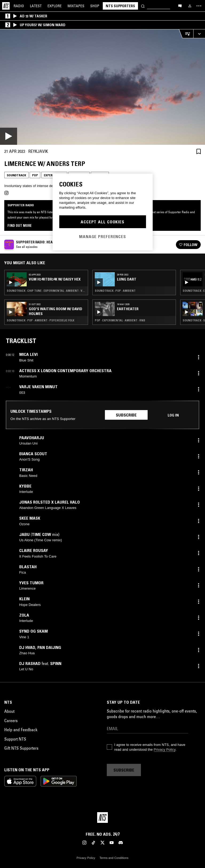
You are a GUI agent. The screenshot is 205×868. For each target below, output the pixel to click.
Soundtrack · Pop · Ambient (115, 291)
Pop (35, 175)
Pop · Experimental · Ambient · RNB (120, 320)
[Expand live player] (199, 34)
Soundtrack (16, 175)
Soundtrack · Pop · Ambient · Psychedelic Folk (40, 320)
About (9, 711)
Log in (173, 415)
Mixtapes (76, 6)
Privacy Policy (165, 750)
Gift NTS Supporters (21, 748)
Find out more (20, 225)
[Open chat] (180, 6)
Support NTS (15, 739)
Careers (11, 721)
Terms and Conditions (114, 858)
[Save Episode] (199, 151)
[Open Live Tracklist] (186, 34)
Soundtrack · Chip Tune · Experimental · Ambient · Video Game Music (46, 291)
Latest (36, 6)
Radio (19, 6)
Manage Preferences (102, 236)
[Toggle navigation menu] (199, 6)
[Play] (102, 87)
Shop (95, 6)
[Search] (143, 6)
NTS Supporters (120, 6)
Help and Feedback (21, 730)
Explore (55, 6)
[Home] (6, 6)
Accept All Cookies (102, 222)
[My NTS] (190, 6)
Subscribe (126, 415)
